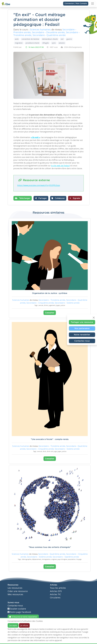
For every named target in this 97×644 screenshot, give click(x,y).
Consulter (50, 313)
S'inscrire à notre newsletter (23, 617)
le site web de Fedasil (60, 166)
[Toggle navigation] (93, 4)
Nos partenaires (82, 328)
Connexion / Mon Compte (76, 4)
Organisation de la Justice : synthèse (50, 293)
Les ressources (15, 588)
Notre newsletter (82, 335)
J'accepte (13, 625)
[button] (58, 198)
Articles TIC (55, 594)
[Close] (94, 318)
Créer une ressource (18, 591)
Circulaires (55, 598)
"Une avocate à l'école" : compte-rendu (50, 439)
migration (19, 43)
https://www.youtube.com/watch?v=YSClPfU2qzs (39, 185)
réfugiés (46, 43)
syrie (54, 43)
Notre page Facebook (19, 612)
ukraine (62, 43)
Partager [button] (41, 198)
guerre (69, 39)
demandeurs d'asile (50, 39)
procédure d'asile (32, 43)
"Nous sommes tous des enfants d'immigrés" (50, 547)
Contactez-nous (82, 341)
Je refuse (24, 625)
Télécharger (23, 198)
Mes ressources (15, 594)
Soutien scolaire (17, 609)
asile (17, 39)
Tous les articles (58, 588)
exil (62, 39)
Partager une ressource (82, 322)
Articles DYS (56, 591)
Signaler (75, 198)
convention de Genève (30, 39)
